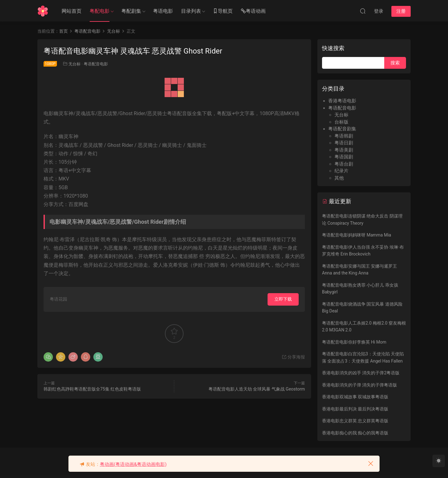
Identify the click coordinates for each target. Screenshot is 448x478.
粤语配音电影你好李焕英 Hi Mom (354, 342)
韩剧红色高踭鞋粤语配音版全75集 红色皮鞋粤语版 (92, 389)
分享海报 (293, 357)
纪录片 (341, 171)
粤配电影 (100, 11)
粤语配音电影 (96, 64)
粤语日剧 (344, 143)
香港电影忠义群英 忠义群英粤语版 (355, 421)
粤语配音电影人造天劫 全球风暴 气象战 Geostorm (257, 389)
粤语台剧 (344, 164)
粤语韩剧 (344, 136)
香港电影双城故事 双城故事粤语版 (355, 397)
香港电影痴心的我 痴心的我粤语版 (355, 433)
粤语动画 (253, 11)
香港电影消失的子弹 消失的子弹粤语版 (359, 385)
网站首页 (72, 11)
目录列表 (191, 11)
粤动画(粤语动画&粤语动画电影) (133, 464)
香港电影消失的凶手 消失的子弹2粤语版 (361, 373)
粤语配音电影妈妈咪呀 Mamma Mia (357, 235)
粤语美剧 (344, 150)
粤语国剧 (344, 157)
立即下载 (283, 299)
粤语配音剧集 (342, 129)
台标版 (341, 122)
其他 (339, 178)
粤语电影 (163, 11)
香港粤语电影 (342, 101)
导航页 (223, 11)
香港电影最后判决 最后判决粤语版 (355, 409)
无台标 (75, 64)
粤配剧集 (131, 11)
